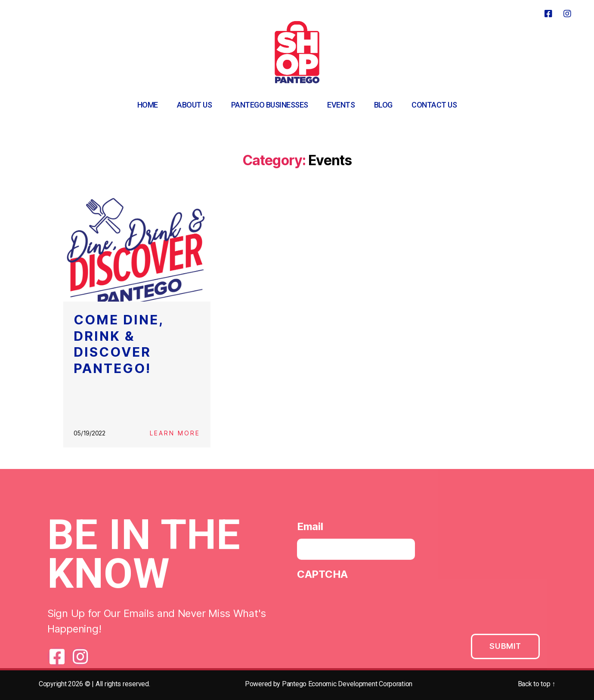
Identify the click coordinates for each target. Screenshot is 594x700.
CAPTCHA (322, 577)
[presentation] (362, 606)
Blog (383, 105)
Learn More (175, 433)
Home (148, 105)
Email (310, 529)
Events (341, 105)
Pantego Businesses (270, 105)
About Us (194, 105)
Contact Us (434, 105)
